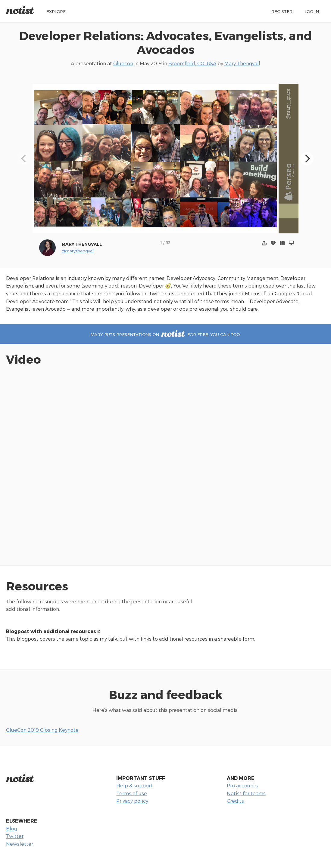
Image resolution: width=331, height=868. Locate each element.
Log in (312, 11)
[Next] (307, 159)
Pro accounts (242, 785)
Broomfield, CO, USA (192, 63)
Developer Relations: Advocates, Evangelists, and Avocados (166, 42)
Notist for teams (246, 793)
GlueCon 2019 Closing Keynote (42, 730)
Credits (235, 801)
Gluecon (123, 63)
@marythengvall (78, 251)
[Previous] (24, 159)
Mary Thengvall (242, 63)
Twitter (15, 836)
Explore (56, 11)
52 (168, 242)
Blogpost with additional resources (51, 631)
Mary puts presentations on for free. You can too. (165, 334)
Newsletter (20, 844)
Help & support (134, 785)
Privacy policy (132, 801)
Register (282, 11)
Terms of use (132, 793)
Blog (12, 828)
